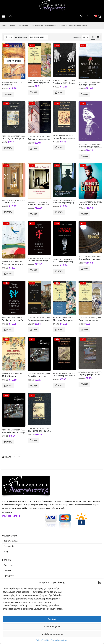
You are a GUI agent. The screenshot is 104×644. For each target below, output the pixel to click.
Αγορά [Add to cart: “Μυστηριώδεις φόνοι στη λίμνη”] (60, 330)
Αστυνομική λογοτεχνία (37, 80)
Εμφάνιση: (77, 37)
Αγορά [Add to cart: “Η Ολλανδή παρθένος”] (60, 271)
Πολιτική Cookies (43, 640)
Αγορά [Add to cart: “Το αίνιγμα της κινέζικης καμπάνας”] (9, 330)
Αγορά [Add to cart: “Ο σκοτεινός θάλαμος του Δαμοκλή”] (60, 212)
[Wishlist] (88, 17)
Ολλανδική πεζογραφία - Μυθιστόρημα (16, 200)
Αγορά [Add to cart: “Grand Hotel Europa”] (86, 214)
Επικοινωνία (9, 546)
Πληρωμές (8, 570)
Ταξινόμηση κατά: (21, 37)
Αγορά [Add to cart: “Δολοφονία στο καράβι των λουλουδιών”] (35, 440)
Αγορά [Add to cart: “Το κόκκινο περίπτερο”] (35, 270)
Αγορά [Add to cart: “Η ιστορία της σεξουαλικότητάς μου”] (86, 156)
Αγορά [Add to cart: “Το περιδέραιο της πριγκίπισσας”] (60, 147)
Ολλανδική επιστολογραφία (20, 82)
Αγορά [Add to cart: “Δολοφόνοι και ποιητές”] (35, 149)
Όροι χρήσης (9, 576)
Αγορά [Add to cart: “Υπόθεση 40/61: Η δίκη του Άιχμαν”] (60, 93)
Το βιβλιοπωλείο (11, 541)
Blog (6, 552)
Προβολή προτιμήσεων (52, 634)
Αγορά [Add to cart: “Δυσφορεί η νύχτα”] (86, 94)
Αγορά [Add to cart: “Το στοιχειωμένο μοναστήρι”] (9, 148)
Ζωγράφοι (6, 82)
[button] (100, 583)
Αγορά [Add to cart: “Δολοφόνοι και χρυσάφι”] (9, 442)
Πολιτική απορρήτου (59, 640)
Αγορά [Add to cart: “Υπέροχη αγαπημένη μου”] (9, 274)
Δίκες (55, 81)
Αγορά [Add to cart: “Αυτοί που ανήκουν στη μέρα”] (35, 214)
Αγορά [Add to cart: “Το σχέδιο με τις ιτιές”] (35, 386)
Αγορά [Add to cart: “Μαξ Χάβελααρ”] (9, 386)
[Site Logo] (52, 6)
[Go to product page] (14, 61)
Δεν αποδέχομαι (52, 627)
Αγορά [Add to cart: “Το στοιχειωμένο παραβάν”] (86, 330)
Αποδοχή (52, 619)
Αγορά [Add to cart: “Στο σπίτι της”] (9, 212)
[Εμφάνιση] (86, 37)
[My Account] (81, 17)
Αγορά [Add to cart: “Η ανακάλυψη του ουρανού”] (86, 269)
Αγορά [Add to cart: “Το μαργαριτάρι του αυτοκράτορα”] (86, 384)
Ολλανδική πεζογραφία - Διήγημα (40, 202)
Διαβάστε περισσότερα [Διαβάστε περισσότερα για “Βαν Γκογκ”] (10, 94)
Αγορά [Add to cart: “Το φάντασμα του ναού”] (60, 385)
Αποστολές (9, 565)
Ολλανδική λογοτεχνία (66, 81)
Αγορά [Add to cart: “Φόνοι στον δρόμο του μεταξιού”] (35, 92)
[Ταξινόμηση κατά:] (38, 37)
